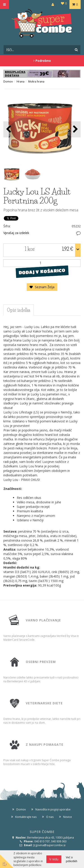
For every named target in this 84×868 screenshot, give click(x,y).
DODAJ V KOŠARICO (42, 272)
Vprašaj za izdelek (16, 233)
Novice (68, 817)
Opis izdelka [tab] (19, 310)
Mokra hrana (36, 81)
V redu (54, 859)
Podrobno (42, 61)
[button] (75, 129)
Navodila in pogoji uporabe (53, 809)
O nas (50, 817)
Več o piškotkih (72, 859)
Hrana (20, 81)
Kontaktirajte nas (26, 817)
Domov (8, 81)
